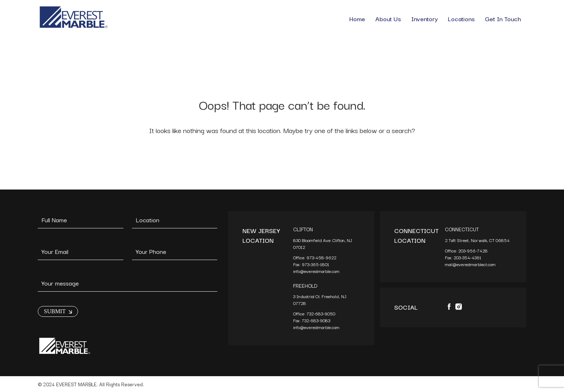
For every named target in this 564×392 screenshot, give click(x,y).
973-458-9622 (322, 257)
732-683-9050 (321, 313)
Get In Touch (503, 19)
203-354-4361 (468, 257)
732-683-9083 (317, 320)
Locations (461, 19)
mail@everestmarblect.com (470, 264)
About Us (388, 19)
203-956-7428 (474, 250)
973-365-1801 (316, 264)
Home (357, 19)
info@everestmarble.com (316, 271)
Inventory (424, 19)
